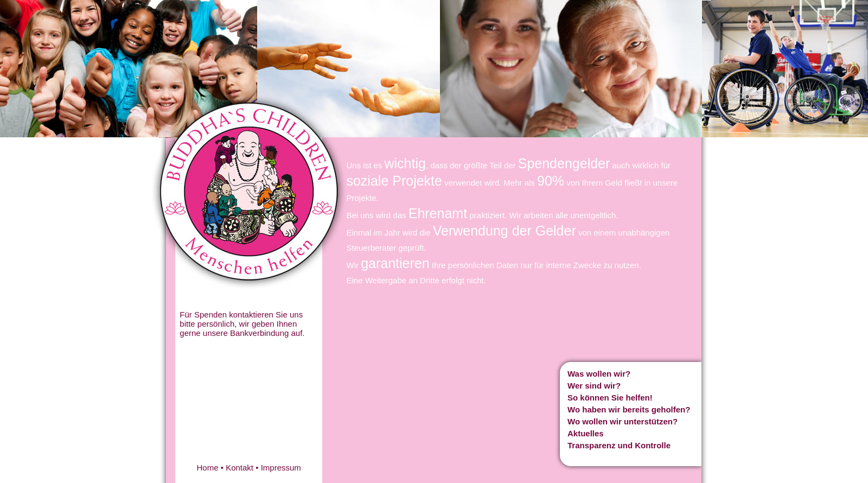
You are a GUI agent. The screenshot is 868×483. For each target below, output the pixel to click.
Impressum (281, 468)
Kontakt (240, 468)
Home (208, 468)
